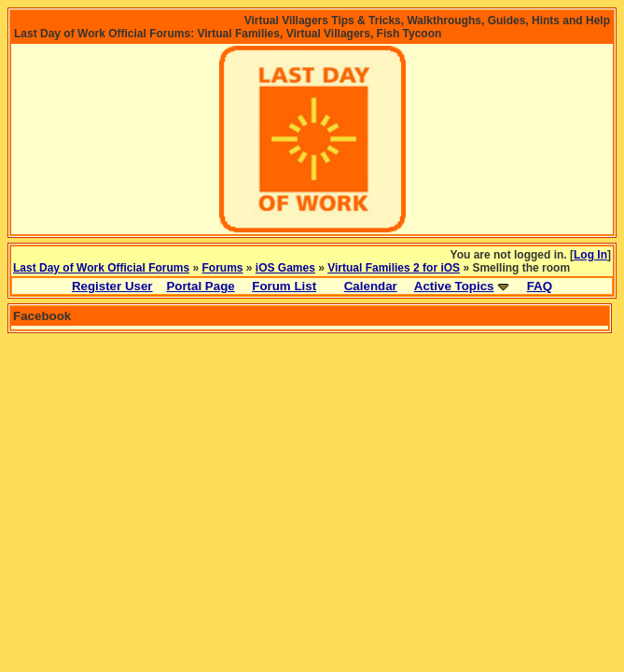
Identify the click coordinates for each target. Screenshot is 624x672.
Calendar (371, 286)
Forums (223, 268)
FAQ (540, 286)
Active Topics (454, 286)
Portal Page (200, 286)
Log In (590, 255)
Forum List (284, 286)
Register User (112, 286)
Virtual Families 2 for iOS (394, 268)
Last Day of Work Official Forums (101, 268)
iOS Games (285, 268)
